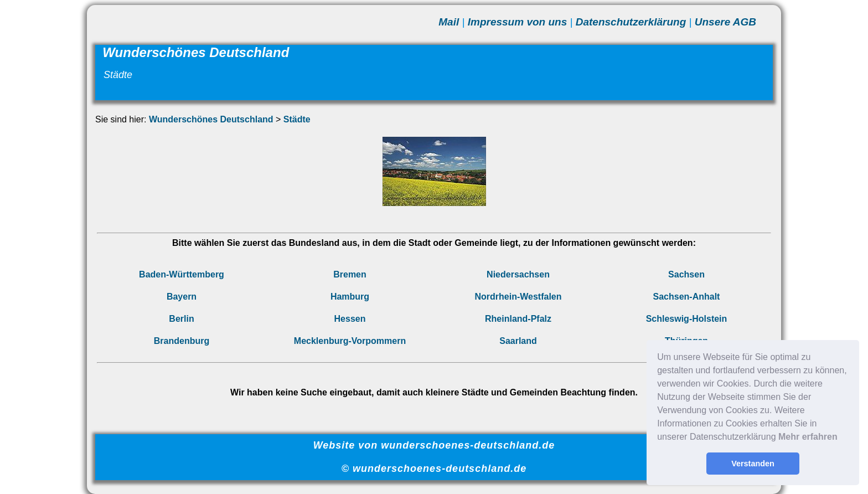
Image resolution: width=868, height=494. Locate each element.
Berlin (181, 319)
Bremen (350, 274)
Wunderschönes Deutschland (211, 119)
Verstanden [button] (753, 464)
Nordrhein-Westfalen (518, 297)
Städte (297, 119)
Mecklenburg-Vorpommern (350, 341)
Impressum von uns (518, 22)
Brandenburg (182, 341)
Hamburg (350, 297)
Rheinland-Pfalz (518, 319)
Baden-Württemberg (182, 274)
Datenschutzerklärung (631, 22)
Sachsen (686, 274)
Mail (449, 22)
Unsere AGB (725, 22)
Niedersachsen (518, 274)
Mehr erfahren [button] (808, 437)
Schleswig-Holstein (687, 319)
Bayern (182, 297)
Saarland (518, 341)
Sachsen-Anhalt (687, 297)
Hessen (350, 319)
